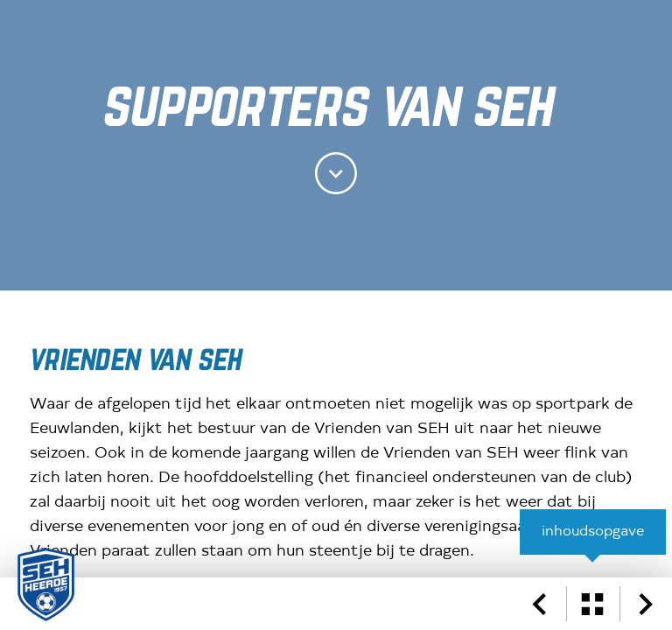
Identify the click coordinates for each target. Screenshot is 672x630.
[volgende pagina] (646, 604)
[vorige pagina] (539, 604)
